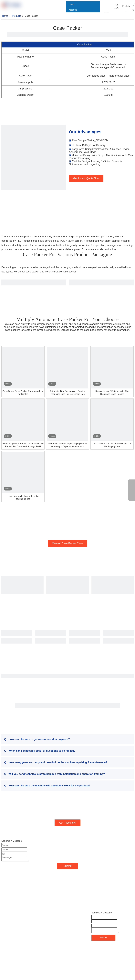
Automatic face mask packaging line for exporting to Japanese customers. (67, 445)
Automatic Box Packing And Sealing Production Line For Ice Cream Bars (67, 393)
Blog (4, 935)
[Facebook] (4, 960)
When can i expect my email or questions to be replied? (40, 751)
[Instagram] (27, 960)
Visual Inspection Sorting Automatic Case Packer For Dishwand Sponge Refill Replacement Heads (23, 445)
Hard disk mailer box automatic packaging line (23, 497)
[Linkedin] (9, 960)
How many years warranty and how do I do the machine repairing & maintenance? (56, 762)
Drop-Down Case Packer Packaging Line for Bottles (23, 393)
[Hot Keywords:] (117, 6)
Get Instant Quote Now (86, 178)
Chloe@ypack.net (57, 934)
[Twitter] (15, 960)
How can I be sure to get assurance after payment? (37, 739)
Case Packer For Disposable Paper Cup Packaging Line (112, 445)
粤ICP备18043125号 (102, 954)
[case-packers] (34, 157)
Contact (5, 944)
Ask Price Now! (67, 823)
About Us (6, 922)
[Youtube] (21, 960)
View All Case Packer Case (67, 543)
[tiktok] (33, 960)
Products (6, 926)
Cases (5, 931)
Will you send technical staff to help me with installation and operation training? (55, 774)
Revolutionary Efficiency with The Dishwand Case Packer (112, 393)
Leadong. (119, 949)
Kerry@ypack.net (57, 930)
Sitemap (106, 949)
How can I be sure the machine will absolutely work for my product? (47, 786)
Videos (5, 940)
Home (4, 917)
